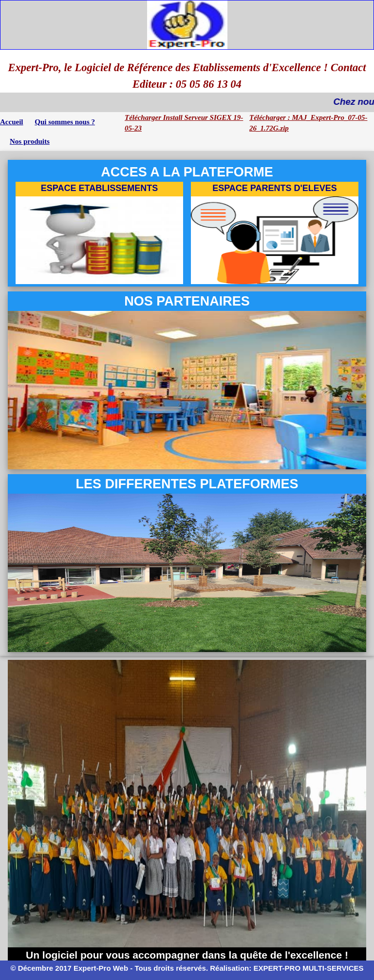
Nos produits (30, 141)
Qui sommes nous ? (65, 122)
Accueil (11, 122)
